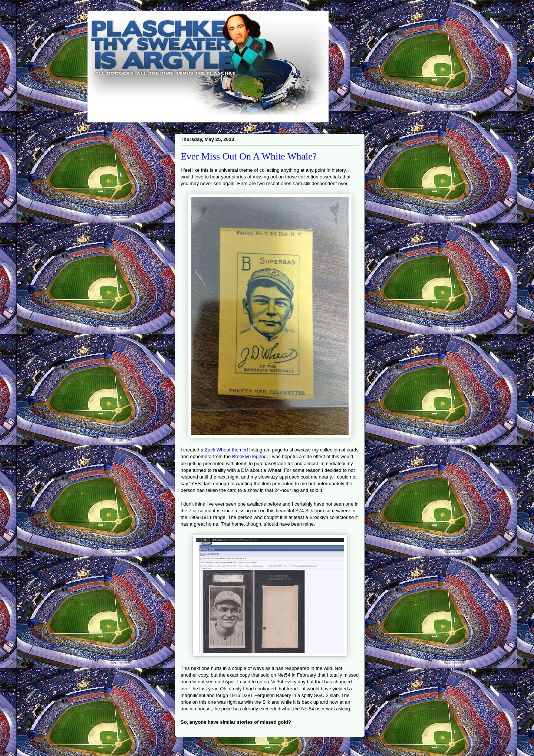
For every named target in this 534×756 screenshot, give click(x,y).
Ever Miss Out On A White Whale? (249, 156)
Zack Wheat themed (226, 450)
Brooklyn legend (249, 456)
